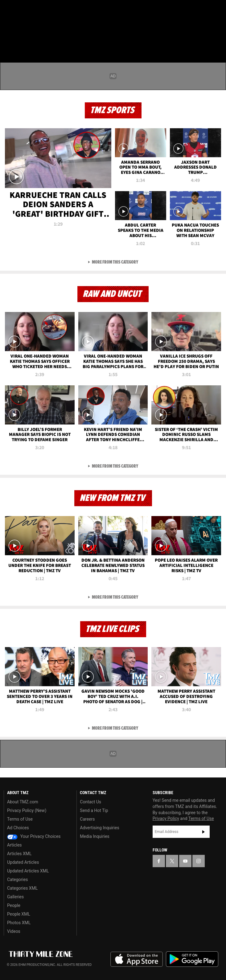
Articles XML (19, 854)
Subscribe (203, 832)
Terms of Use (20, 819)
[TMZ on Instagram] (44, 10)
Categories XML (22, 888)
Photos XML (19, 923)
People (14, 905)
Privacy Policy (166, 818)
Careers (87, 819)
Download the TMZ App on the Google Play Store (192, 959)
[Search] (217, 41)
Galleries (15, 897)
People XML (19, 914)
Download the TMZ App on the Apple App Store (137, 959)
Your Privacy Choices (34, 836)
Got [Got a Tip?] (21, 26)
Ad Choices (18, 828)
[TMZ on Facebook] (7, 10)
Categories (17, 880)
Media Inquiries (95, 836)
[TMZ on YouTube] (185, 861)
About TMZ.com (23, 802)
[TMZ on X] (20, 10)
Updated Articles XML (28, 871)
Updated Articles (23, 862)
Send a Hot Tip (94, 810)
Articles (14, 845)
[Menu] (9, 41)
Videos (14, 931)
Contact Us (90, 802)
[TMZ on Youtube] (32, 10)
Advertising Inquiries (99, 828)
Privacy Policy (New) (27, 810)
